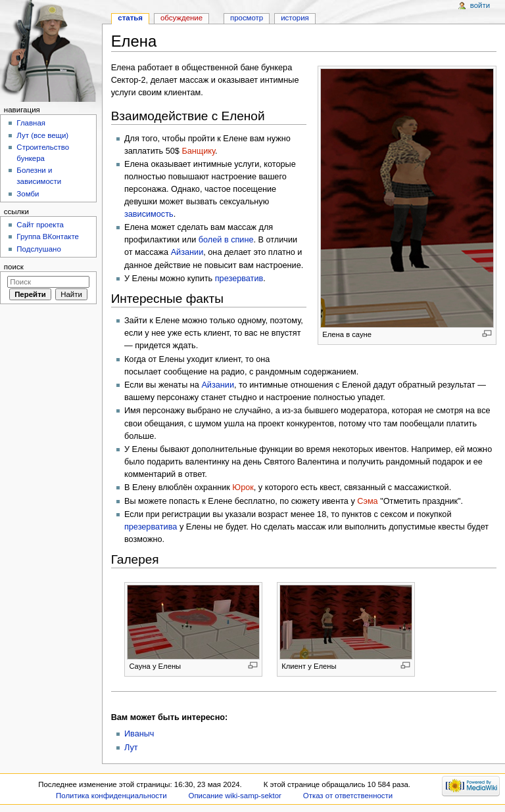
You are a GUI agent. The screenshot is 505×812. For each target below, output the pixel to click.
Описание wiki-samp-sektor (235, 796)
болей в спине (226, 240)
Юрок (243, 487)
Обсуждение (181, 18)
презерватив (239, 279)
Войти (480, 5)
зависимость (149, 214)
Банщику (198, 151)
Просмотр (247, 18)
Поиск (14, 267)
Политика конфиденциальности (111, 796)
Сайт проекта (40, 225)
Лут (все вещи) (42, 135)
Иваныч (139, 734)
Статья (130, 18)
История (295, 18)
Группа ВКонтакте (48, 237)
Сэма (367, 501)
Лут (131, 748)
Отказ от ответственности (348, 796)
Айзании (187, 252)
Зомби (28, 194)
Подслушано (38, 249)
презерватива (151, 527)
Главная (31, 123)
